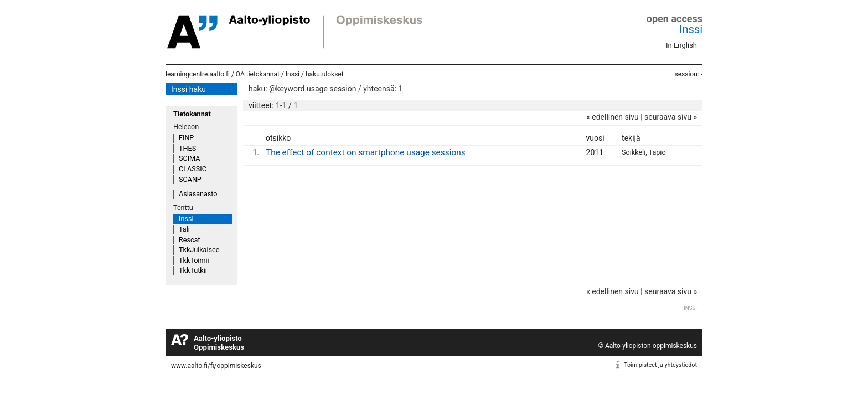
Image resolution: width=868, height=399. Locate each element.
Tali (184, 229)
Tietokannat (192, 114)
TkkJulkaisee (199, 250)
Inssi (691, 29)
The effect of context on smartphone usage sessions (366, 152)
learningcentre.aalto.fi (198, 74)
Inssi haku (188, 89)
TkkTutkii (193, 270)
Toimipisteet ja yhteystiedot (660, 365)
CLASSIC (193, 169)
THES (187, 148)
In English (681, 45)
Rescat (190, 240)
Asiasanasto (198, 194)
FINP (186, 138)
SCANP (190, 179)
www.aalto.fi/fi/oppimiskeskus (216, 366)
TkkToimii (194, 260)
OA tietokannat (258, 74)
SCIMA (189, 158)
